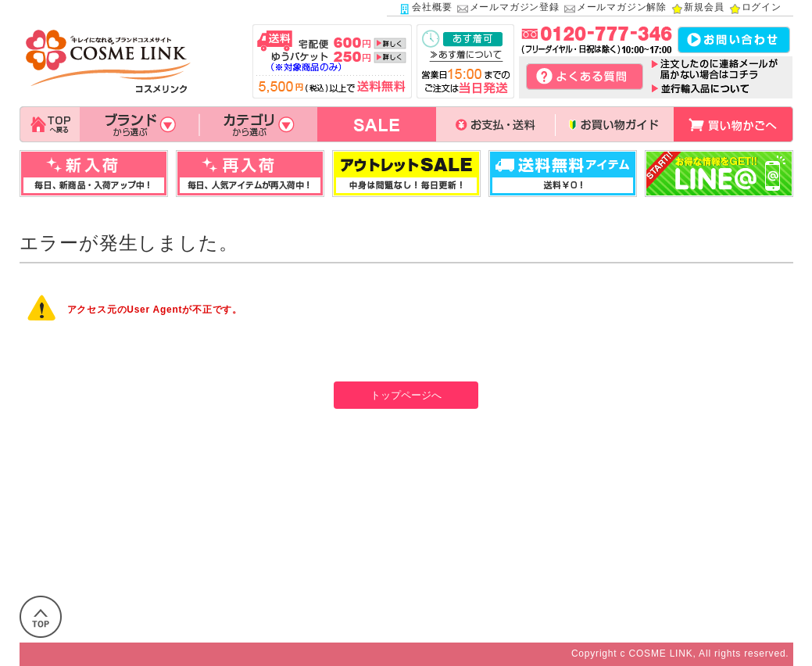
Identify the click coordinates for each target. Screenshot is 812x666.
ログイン (755, 9)
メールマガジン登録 (508, 9)
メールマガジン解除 (615, 9)
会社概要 (425, 9)
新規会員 (697, 9)
